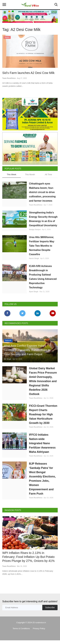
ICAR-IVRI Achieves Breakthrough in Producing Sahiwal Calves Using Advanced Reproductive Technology (43, 277)
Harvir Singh (34, 258)
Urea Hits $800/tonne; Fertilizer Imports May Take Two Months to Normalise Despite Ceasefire (42, 246)
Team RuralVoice (9, 78)
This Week (12, 174)
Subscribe (50, 607)
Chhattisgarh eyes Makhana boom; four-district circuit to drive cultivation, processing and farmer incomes (42, 192)
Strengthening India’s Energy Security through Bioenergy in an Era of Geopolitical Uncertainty (43, 219)
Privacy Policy (39, 628)
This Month (30, 174)
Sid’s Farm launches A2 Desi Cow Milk (28, 73)
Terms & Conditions (21, 628)
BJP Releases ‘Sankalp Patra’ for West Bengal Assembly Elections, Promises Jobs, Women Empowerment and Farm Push (42, 479)
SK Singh (8, 359)
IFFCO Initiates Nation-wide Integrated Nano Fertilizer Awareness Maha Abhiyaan (42, 443)
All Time (48, 174)
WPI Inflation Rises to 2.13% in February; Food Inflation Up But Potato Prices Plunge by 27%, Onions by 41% (28, 557)
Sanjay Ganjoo (35, 229)
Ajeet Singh (34, 292)
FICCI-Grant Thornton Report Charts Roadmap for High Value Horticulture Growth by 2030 (43, 414)
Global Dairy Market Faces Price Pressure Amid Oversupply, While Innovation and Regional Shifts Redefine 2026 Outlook (43, 381)
